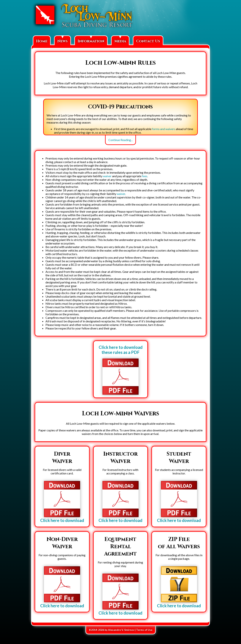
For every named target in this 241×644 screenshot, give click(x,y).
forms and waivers (164, 129)
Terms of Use (144, 630)
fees (145, 176)
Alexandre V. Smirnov (121, 630)
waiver (107, 176)
